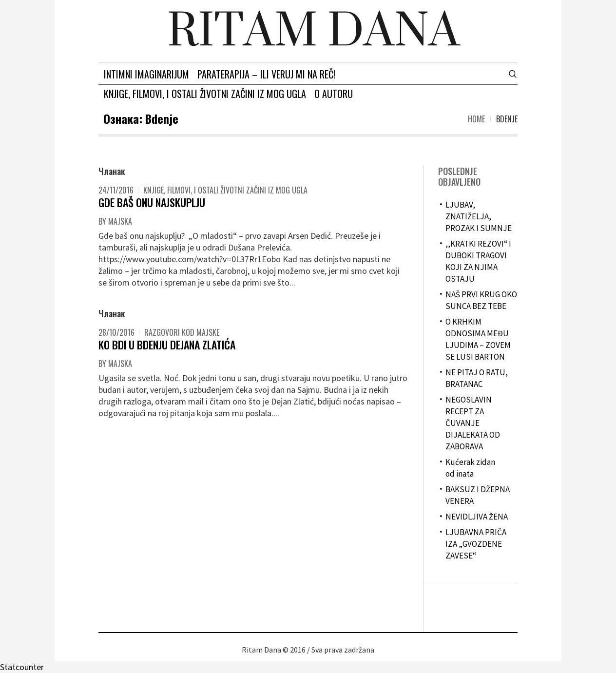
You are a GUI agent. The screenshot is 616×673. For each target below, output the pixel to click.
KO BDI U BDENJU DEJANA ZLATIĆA (167, 345)
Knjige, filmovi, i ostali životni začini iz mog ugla (225, 190)
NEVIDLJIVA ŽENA (477, 517)
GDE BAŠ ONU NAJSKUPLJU (152, 202)
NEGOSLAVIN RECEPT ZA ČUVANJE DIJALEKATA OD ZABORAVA (473, 423)
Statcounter (22, 667)
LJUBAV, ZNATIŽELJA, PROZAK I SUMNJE (479, 216)
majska (120, 221)
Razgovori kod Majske (182, 332)
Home (476, 119)
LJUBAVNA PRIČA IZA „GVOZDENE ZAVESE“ (476, 544)
